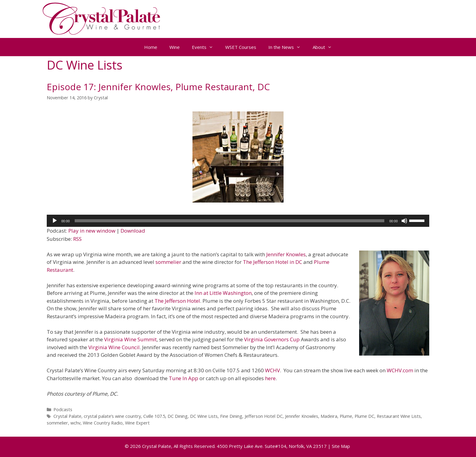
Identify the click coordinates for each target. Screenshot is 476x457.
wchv (75, 423)
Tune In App (184, 378)
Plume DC (364, 416)
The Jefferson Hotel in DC (273, 262)
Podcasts (63, 409)
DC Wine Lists (204, 416)
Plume (346, 416)
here (270, 378)
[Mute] (404, 221)
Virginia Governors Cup (272, 339)
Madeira (329, 416)
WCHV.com (400, 370)
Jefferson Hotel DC (264, 416)
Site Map (341, 446)
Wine (175, 47)
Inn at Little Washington (223, 293)
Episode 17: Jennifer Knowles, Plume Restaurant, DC (158, 87)
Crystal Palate (67, 416)
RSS (77, 239)
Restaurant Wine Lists (399, 416)
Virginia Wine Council (114, 347)
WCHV (272, 370)
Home (151, 47)
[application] (238, 221)
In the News (287, 47)
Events (206, 47)
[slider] (230, 221)
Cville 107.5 (154, 416)
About (325, 47)
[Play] (55, 221)
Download (133, 231)
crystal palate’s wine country (112, 416)
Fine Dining (231, 416)
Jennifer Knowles (286, 254)
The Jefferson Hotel (177, 301)
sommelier (168, 262)
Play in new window (92, 231)
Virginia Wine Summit (130, 339)
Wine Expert (137, 423)
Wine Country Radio (103, 423)
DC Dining (178, 416)
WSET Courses (241, 47)
